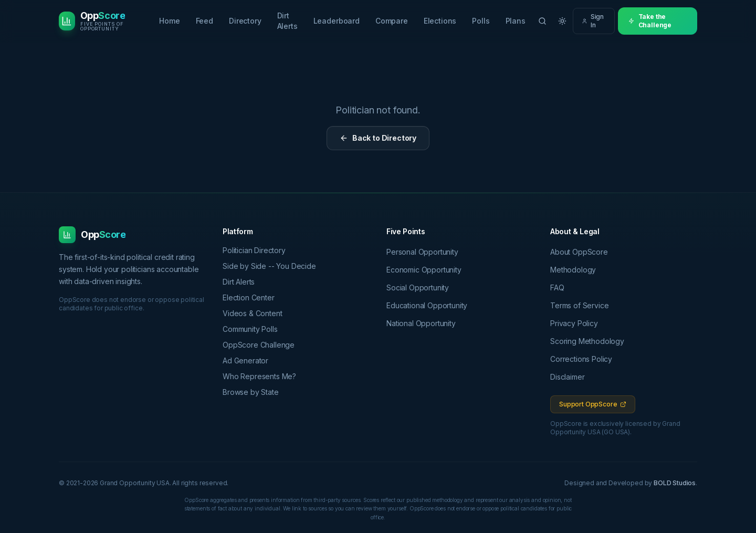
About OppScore (579, 252)
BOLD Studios (675, 483)
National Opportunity (421, 323)
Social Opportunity (418, 288)
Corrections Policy (581, 359)
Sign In (593, 21)
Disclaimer (567, 377)
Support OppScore (593, 404)
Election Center (252, 297)
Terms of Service (579, 305)
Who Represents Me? (263, 376)
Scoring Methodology (587, 341)
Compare (392, 21)
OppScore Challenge (262, 345)
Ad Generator (249, 360)
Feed (204, 21)
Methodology (573, 270)
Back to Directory (378, 138)
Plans (516, 21)
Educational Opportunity (427, 305)
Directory (245, 21)
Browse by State (254, 392)
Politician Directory (258, 250)
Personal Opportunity (422, 252)
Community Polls (254, 329)
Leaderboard (337, 21)
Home (169, 21)
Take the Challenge (650, 21)
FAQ (557, 288)
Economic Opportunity (424, 270)
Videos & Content (256, 313)
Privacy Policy (574, 323)
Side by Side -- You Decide (273, 266)
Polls (481, 21)
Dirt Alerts (287, 21)
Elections (440, 21)
